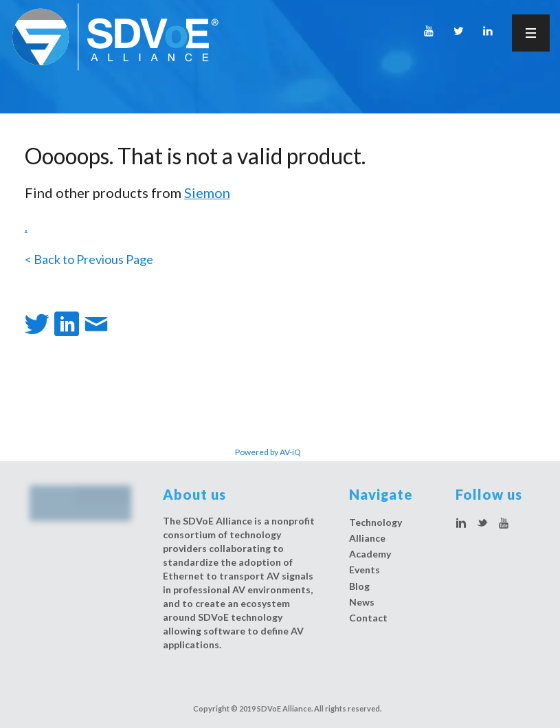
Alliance (367, 538)
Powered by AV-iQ (268, 452)
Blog (359, 586)
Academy (370, 554)
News (362, 602)
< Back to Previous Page (89, 259)
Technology (376, 522)
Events (365, 570)
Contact (368, 618)
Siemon (207, 192)
